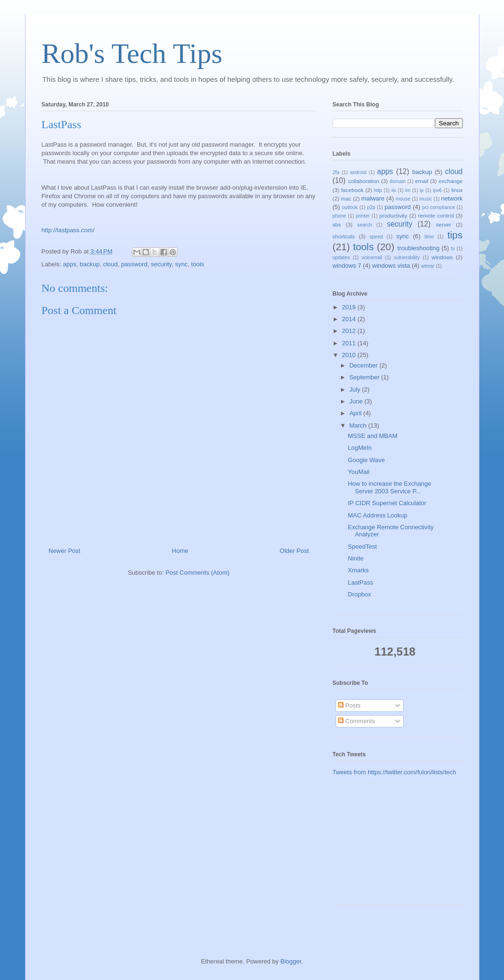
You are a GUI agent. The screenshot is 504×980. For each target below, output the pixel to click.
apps (70, 264)
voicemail (372, 258)
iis (394, 190)
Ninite (356, 558)
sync (181, 264)
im (408, 190)
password (134, 264)
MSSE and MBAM (373, 436)
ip (422, 190)
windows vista (391, 266)
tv (453, 249)
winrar (428, 266)
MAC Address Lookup (378, 515)
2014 (350, 319)
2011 (350, 343)
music (426, 199)
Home (180, 551)
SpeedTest (362, 547)
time (429, 237)
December (364, 365)
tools (198, 264)
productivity (393, 215)
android (358, 172)
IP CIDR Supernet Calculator (387, 503)
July (356, 389)
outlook (350, 207)
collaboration (363, 181)
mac (346, 198)
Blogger (291, 961)
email (422, 181)
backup (89, 264)
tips (455, 235)
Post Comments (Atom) (198, 573)
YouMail (359, 472)
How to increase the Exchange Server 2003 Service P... (389, 487)
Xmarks (358, 570)
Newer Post (65, 551)
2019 (350, 307)
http (378, 190)
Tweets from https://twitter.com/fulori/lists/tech (395, 772)
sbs (337, 224)
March (359, 425)
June (357, 401)
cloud (111, 264)
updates (341, 258)
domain (398, 181)
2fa (336, 172)
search (365, 225)
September (365, 377)
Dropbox (359, 594)
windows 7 (347, 266)
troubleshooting (419, 248)
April (356, 413)
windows (442, 257)
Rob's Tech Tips (132, 53)
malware (373, 198)
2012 (350, 331)
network (452, 198)
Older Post (294, 551)
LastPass (360, 582)
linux (457, 190)
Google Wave (366, 460)
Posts (349, 705)
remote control (436, 215)
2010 (350, 355)
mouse (403, 199)
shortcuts (344, 236)
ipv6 (438, 190)
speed (376, 237)
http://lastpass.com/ (68, 230)
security (161, 264)
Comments (356, 721)
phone (340, 216)
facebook (352, 190)
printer (363, 216)
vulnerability (407, 258)
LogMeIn (360, 448)
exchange (451, 181)
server (443, 224)
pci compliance (438, 207)
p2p (371, 207)
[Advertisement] (380, 848)
